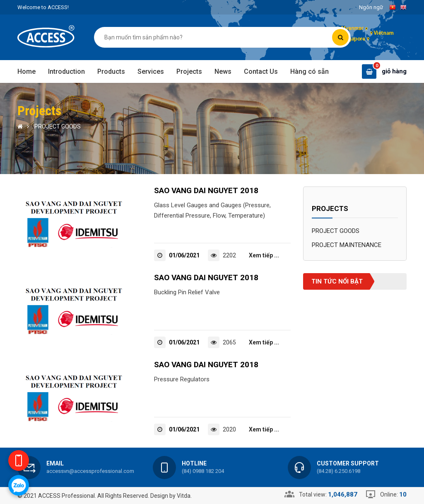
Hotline (194, 463)
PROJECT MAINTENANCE (347, 245)
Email (55, 463)
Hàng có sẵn (310, 71)
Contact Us (261, 71)
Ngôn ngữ (371, 7)
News (223, 71)
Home (26, 71)
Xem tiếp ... (264, 255)
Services (151, 71)
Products (111, 71)
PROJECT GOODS (58, 126)
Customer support (348, 463)
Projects (189, 71)
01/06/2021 (184, 255)
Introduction (66, 71)
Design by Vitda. (171, 496)
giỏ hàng (394, 71)
